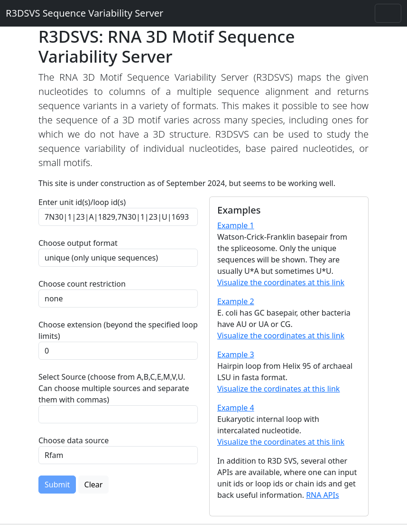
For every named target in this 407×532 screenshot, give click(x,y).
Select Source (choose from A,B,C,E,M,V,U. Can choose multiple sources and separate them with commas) (114, 388)
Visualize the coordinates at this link (281, 282)
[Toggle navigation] (388, 13)
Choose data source (74, 440)
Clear (94, 485)
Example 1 (236, 225)
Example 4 (236, 408)
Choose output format (78, 243)
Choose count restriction (82, 284)
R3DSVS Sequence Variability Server (84, 13)
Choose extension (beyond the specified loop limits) (118, 330)
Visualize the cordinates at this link (278, 389)
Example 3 (236, 355)
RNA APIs (323, 495)
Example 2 (236, 301)
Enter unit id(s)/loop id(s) (84, 202)
